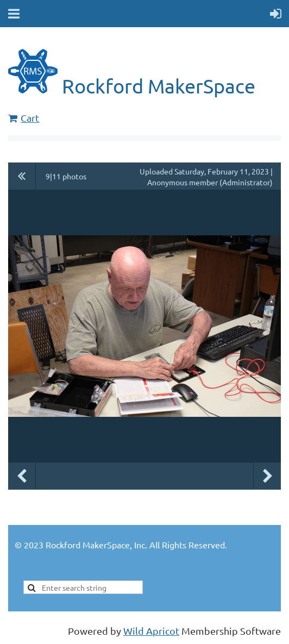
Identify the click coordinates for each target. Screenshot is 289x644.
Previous (22, 476)
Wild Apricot (151, 631)
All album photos (22, 176)
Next (267, 476)
